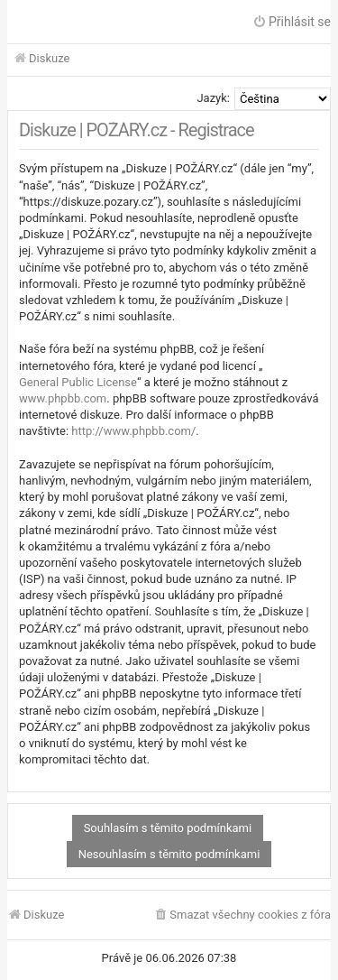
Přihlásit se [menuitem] (292, 22)
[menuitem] (242, 915)
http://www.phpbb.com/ (133, 431)
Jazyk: (213, 98)
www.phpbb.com (63, 398)
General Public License (78, 382)
